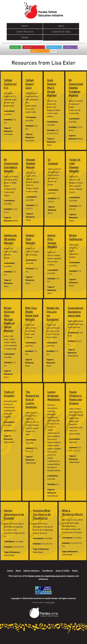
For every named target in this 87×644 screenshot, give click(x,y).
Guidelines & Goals (61, 32)
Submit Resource (25, 32)
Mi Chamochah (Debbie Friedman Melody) (76, 88)
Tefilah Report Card (30, 84)
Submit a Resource (31, 571)
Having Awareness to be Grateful (14, 514)
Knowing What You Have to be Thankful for (42, 514)
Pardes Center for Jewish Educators (44, 576)
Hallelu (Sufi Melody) (30, 239)
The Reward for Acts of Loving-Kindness (32, 399)
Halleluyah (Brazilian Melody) (10, 239)
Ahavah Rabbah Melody (31, 163)
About (61, 26)
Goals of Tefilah (63, 571)
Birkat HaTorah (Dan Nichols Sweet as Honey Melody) (9, 319)
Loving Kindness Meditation (54, 396)
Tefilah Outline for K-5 (10, 84)
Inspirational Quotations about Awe (75, 312)
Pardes (25, 37)
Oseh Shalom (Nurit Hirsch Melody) (52, 88)
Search (25, 26)
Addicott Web (50, 602)
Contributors (48, 571)
